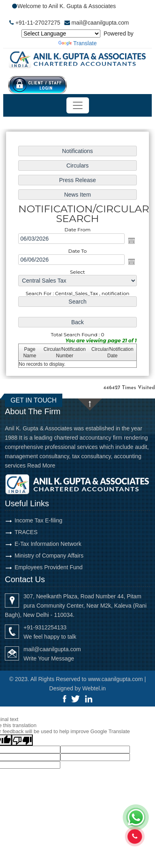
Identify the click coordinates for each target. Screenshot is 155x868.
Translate (77, 43)
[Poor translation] (22, 740)
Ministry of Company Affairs (49, 556)
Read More (41, 465)
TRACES (26, 532)
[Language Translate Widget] (61, 34)
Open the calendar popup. (132, 241)
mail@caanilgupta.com (100, 23)
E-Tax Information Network (48, 544)
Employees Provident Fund (49, 567)
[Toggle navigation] (78, 105)
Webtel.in (94, 688)
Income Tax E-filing (38, 520)
